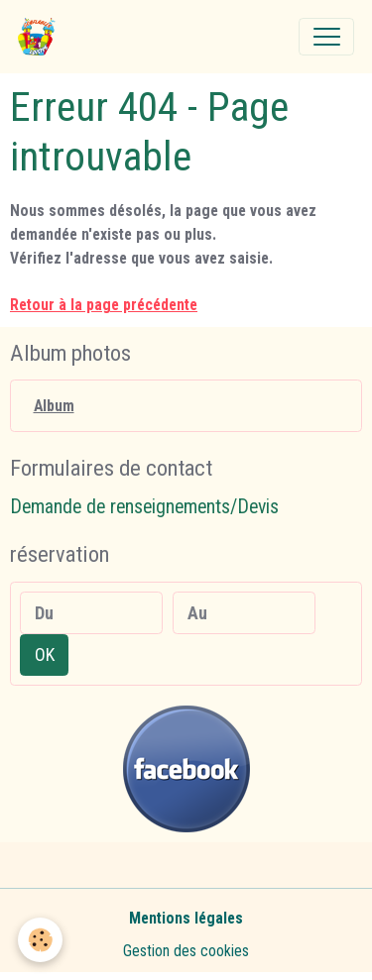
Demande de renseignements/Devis (144, 507)
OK (45, 654)
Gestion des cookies (186, 951)
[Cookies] (40, 940)
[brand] (41, 37)
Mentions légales (186, 918)
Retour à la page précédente (104, 305)
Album (54, 406)
